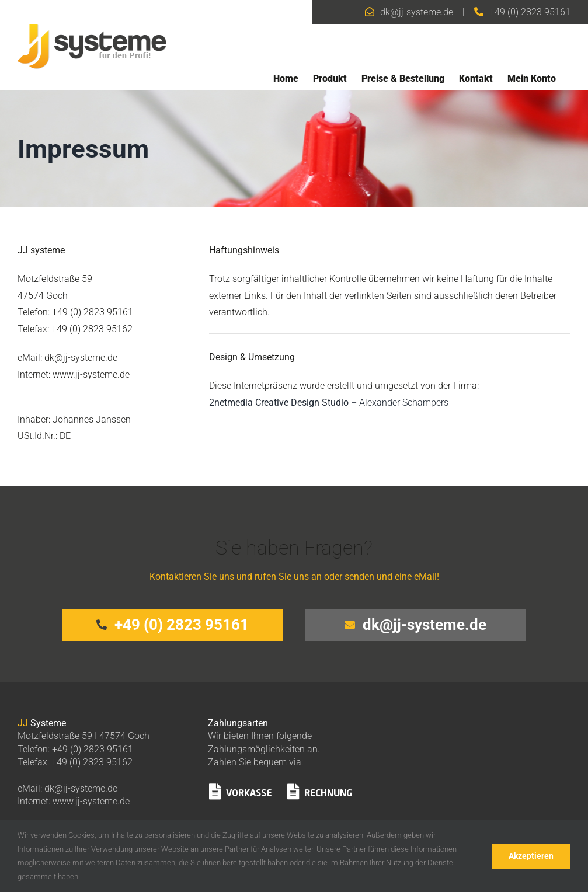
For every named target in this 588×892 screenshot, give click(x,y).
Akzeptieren (531, 856)
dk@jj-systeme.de (417, 12)
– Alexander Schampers (329, 403)
